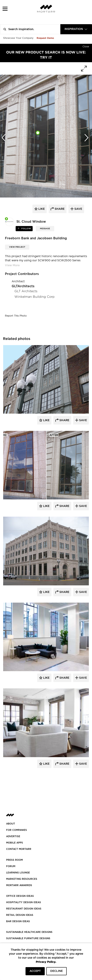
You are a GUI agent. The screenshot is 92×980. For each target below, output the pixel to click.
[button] (5, 9)
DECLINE (56, 971)
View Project (17, 247)
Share (64, 420)
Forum (11, 866)
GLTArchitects (23, 286)
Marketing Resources (22, 879)
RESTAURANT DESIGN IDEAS (24, 909)
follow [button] (26, 229)
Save (83, 420)
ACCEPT (35, 971)
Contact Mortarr (19, 849)
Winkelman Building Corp (35, 297)
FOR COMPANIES (17, 830)
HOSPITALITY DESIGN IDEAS (24, 902)
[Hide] (86, 46)
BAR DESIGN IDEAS (18, 921)
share (59, 209)
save (78, 209)
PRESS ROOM (14, 860)
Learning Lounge (18, 873)
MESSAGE (45, 229)
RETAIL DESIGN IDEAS (20, 915)
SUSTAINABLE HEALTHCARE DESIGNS (29, 932)
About (11, 824)
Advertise (13, 836)
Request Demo (45, 38)
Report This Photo (16, 316)
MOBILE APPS (15, 843)
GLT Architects (26, 291)
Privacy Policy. (46, 962)
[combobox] (76, 29)
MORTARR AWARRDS (19, 885)
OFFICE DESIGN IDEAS (20, 896)
